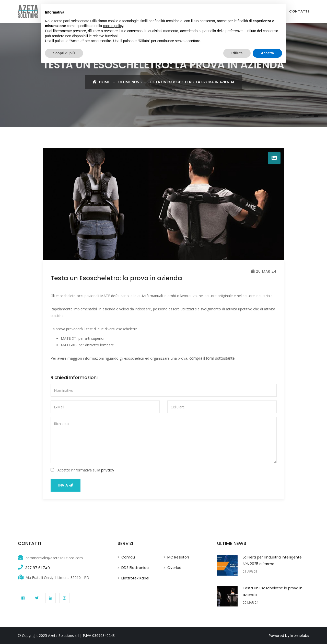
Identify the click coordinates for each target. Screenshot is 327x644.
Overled (174, 568)
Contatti (299, 11)
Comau (128, 557)
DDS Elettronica (135, 568)
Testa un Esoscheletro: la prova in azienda (192, 82)
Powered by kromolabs (289, 636)
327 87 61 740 (38, 568)
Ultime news (130, 82)
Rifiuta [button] (237, 53)
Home (101, 82)
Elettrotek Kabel (135, 578)
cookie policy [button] (113, 26)
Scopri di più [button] (64, 53)
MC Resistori (178, 557)
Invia (66, 485)
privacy (108, 470)
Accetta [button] (267, 53)
